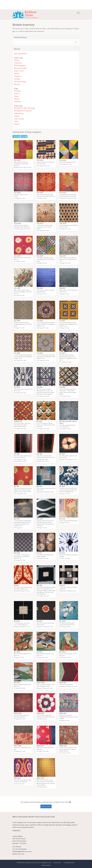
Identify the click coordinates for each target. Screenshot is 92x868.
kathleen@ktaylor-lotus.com (22, 852)
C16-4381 (39, 387)
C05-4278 (63, 223)
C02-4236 (63, 160)
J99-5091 (39, 652)
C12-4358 (17, 353)
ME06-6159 (40, 713)
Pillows (17, 74)
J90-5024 (62, 621)
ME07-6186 (18, 746)
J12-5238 (39, 585)
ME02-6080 (41, 683)
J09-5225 (62, 519)
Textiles (17, 76)
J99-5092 (62, 652)
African (17, 99)
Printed (17, 124)
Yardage (17, 79)
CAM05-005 (18, 421)
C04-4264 (17, 223)
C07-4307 (17, 288)
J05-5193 (39, 486)
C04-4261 (40, 193)
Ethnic (16, 96)
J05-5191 (16, 486)
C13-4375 (17, 387)
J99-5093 (17, 683)
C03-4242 (17, 193)
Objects (17, 60)
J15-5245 (39, 621)
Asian (16, 93)
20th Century (19, 119)
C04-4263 (63, 193)
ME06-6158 (18, 713)
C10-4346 (17, 321)
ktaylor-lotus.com (18, 854)
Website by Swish (46, 865)
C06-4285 (40, 256)
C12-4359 (40, 353)
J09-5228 (17, 553)
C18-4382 (62, 387)
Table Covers (19, 71)
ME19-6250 (40, 778)
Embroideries (19, 113)
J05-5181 (39, 454)
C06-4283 (17, 256)
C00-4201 (17, 160)
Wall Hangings (20, 65)
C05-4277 (40, 223)
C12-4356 (40, 321)
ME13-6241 (17, 778)
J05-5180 (17, 454)
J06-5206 (40, 519)
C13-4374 (62, 353)
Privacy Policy (57, 863)
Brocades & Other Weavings (25, 108)
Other (16, 121)
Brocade (17, 84)
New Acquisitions (21, 54)
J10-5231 (39, 553)
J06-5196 (17, 519)
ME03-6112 (63, 683)
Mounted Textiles (21, 68)
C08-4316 (40, 288)
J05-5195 (62, 486)
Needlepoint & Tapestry (23, 111)
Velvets (17, 116)
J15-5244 (17, 621)
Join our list (46, 806)
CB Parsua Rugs (20, 82)
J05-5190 (62, 454)
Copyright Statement (69, 863)
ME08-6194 (40, 746)
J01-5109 (39, 421)
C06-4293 (63, 256)
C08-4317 (62, 288)
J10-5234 (62, 553)
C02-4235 (40, 160)
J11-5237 (16, 585)
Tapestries (18, 63)
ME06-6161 (63, 713)
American (18, 102)
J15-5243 (62, 585)
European (18, 91)
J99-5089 (17, 652)
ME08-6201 (63, 746)
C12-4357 (62, 321)
